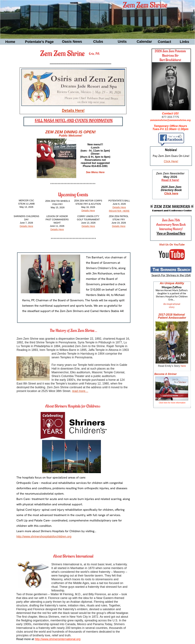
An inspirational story (172, 305)
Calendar (144, 42)
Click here (171, 193)
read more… (80, 391)
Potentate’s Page (39, 42)
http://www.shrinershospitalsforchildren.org (44, 537)
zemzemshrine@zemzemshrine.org (170, 120)
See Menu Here (95, 172)
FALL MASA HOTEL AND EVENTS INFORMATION (74, 121)
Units (122, 42)
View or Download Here (171, 233)
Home (10, 42)
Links (184, 42)
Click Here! (171, 161)
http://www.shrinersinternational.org (58, 639)
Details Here (26, 226)
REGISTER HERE (119, 211)
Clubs (98, 42)
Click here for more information (172, 403)
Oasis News (72, 42)
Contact (164, 42)
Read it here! (170, 180)
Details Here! (73, 110)
